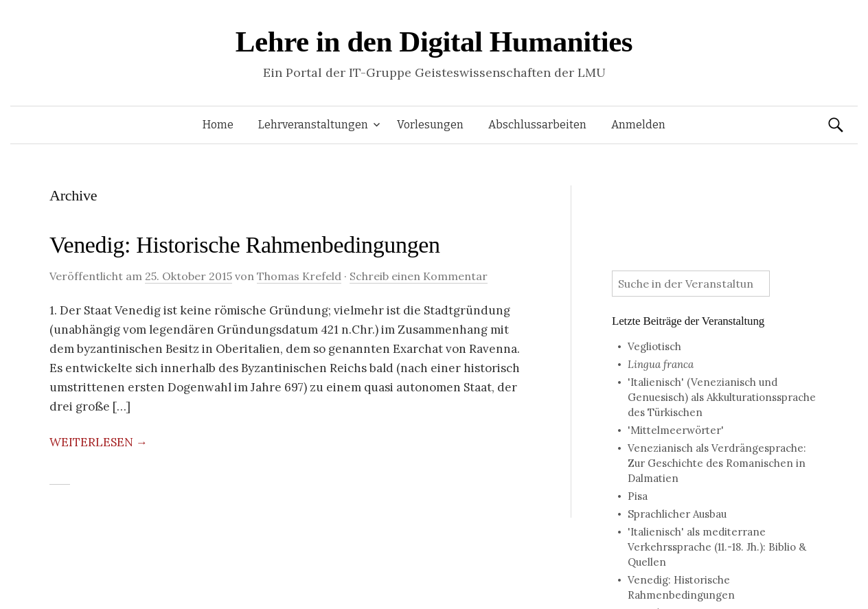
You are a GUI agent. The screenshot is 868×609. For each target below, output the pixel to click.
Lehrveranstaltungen (313, 125)
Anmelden (638, 125)
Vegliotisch (654, 346)
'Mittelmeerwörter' (676, 430)
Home (218, 125)
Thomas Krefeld (299, 276)
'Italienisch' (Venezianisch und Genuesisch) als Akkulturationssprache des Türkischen (722, 397)
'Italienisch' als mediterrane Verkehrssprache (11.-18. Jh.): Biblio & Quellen (717, 547)
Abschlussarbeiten (537, 125)
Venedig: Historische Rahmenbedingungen (245, 245)
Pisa (638, 496)
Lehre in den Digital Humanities (434, 42)
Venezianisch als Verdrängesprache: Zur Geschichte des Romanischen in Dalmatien (717, 463)
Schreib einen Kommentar (419, 276)
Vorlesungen (430, 125)
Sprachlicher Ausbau (677, 514)
